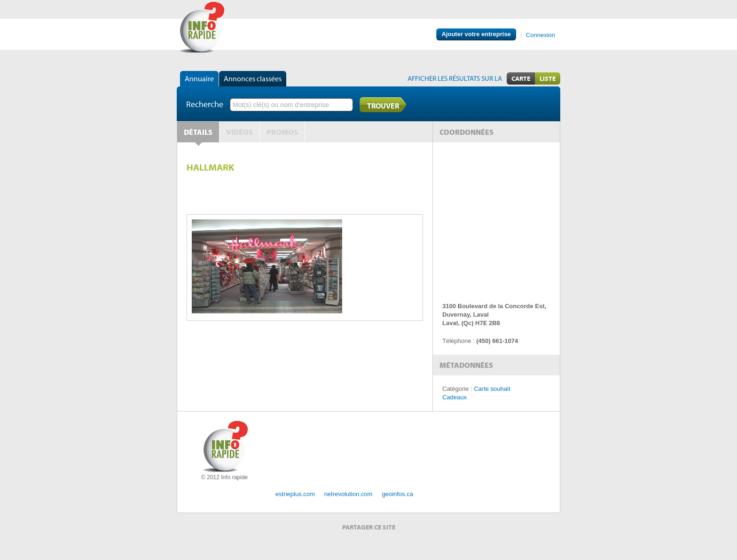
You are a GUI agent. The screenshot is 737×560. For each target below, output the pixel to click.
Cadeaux (455, 397)
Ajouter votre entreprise (476, 34)
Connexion (541, 35)
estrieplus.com (295, 494)
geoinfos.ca (397, 494)
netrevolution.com (349, 494)
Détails (198, 132)
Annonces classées (253, 78)
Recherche (205, 104)
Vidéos (239, 132)
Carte (521, 78)
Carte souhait (492, 389)
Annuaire (199, 78)
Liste (548, 78)
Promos (282, 132)
